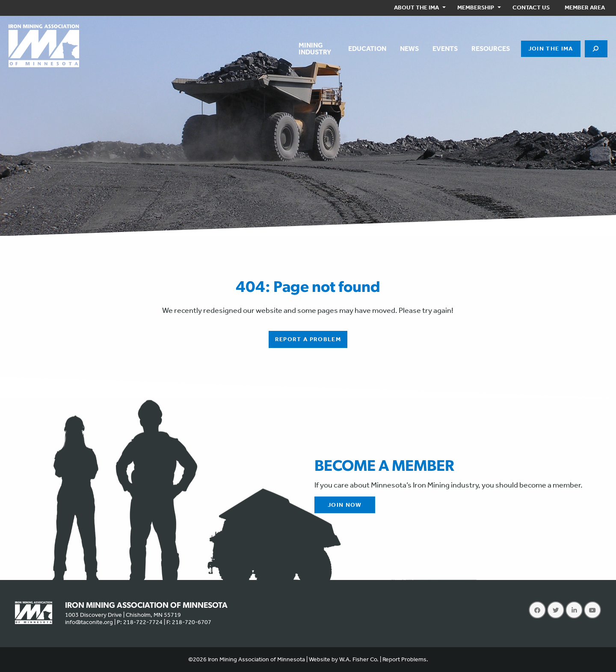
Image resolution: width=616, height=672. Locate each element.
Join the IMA (551, 49)
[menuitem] (418, 8)
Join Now (345, 505)
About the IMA (416, 7)
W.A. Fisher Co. (359, 659)
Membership (476, 7)
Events (445, 49)
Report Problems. (405, 659)
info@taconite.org (89, 622)
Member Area (585, 7)
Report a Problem (308, 339)
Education (367, 49)
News (409, 49)
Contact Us (531, 7)
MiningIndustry (315, 49)
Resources (491, 49)
